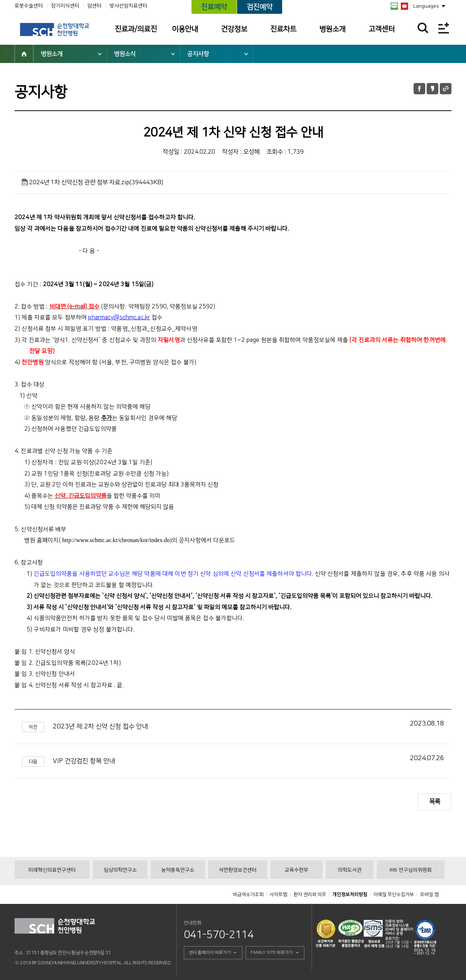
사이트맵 (279, 894)
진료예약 (214, 7)
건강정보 (234, 29)
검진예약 (260, 7)
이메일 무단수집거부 (394, 894)
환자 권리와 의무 (310, 894)
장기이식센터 (65, 6)
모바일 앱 (429, 894)
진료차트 (283, 29)
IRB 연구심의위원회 (411, 870)
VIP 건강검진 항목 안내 (84, 761)
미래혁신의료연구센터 (52, 870)
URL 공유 (446, 89)
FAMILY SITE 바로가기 (272, 953)
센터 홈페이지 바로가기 (210, 953)
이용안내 (185, 29)
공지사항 (198, 54)
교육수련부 (297, 870)
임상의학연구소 (120, 870)
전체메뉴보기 (444, 28)
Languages (426, 6)
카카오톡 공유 (433, 89)
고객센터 (382, 29)
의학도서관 (350, 870)
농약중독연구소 (178, 870)
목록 (435, 802)
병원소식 (125, 54)
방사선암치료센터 (129, 6)
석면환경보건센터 (238, 870)
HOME (24, 54)
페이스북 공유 (419, 89)
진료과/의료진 (136, 29)
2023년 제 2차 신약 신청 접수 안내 (100, 727)
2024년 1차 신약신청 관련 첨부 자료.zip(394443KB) (96, 182)
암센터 (94, 6)
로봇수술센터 (29, 6)
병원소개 (332, 29)
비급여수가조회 (248, 894)
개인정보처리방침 (350, 894)
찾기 (423, 28)
